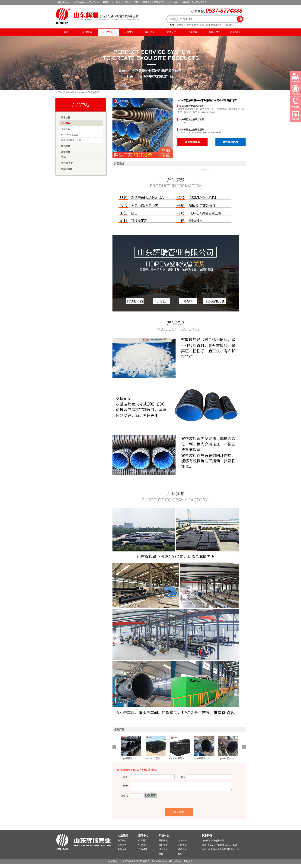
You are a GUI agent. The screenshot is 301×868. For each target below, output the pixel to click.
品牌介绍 (122, 849)
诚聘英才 (214, 32)
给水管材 (66, 118)
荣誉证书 (171, 32)
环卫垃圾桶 (67, 169)
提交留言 (179, 812)
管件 (63, 157)
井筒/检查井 (67, 163)
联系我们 (241, 7)
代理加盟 (192, 32)
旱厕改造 (163, 840)
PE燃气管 (189, 25)
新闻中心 (129, 32)
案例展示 (150, 32)
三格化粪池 (228, 25)
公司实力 (122, 845)
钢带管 (180, 25)
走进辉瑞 (87, 32)
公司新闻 (143, 840)
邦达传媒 (188, 861)
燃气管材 (66, 146)
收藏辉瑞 (231, 7)
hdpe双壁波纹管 (129, 758)
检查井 (181, 854)
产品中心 (108, 32)
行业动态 (143, 845)
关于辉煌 (122, 840)
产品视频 (143, 849)
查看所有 (66, 129)
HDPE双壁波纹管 (213, 25)
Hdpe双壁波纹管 (202, 758)
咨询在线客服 (192, 142)
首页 (66, 32)
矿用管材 (182, 845)
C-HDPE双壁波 (177, 758)
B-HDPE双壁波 (153, 758)
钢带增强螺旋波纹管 (71, 140)
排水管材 (76, 92)
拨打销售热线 (231, 142)
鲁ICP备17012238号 (162, 861)
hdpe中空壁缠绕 (226, 758)
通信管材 (66, 152)
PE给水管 (199, 25)
